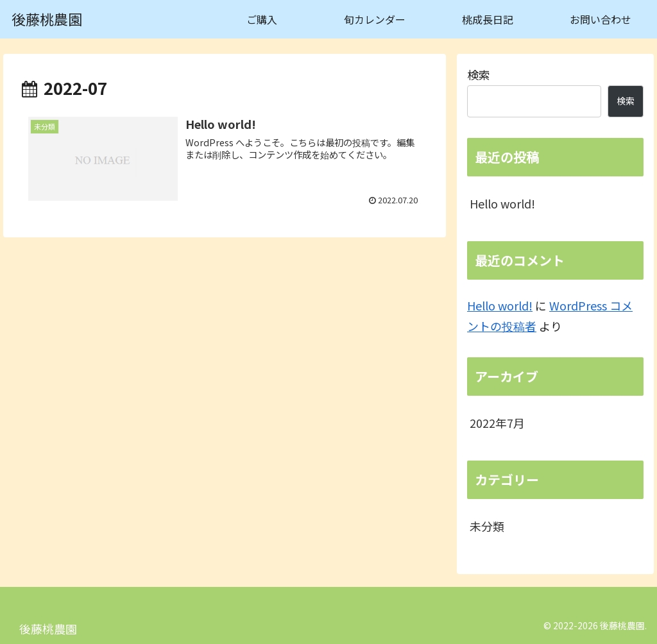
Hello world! (502, 203)
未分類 (487, 526)
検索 (479, 74)
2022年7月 (497, 423)
